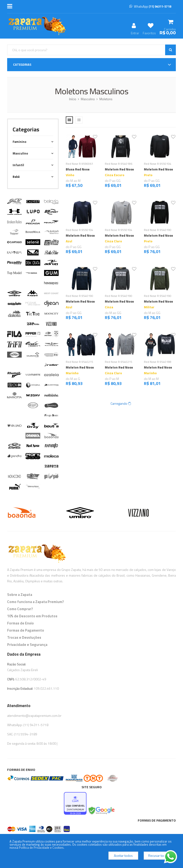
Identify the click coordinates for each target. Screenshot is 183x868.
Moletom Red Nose (119, 169)
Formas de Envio (20, 623)
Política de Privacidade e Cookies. (42, 848)
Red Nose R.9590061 (79, 164)
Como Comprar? (20, 609)
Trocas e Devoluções (24, 637)
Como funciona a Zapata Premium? (36, 602)
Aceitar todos (123, 856)
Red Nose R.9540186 (119, 164)
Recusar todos (159, 856)
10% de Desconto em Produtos (32, 616)
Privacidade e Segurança (27, 645)
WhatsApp (150, 6)
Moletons (106, 99)
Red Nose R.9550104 (158, 164)
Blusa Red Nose (78, 169)
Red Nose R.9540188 (158, 362)
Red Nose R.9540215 (79, 362)
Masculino (88, 99)
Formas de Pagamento (26, 630)
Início (73, 99)
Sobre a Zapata (20, 595)
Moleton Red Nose (80, 367)
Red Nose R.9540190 (158, 230)
